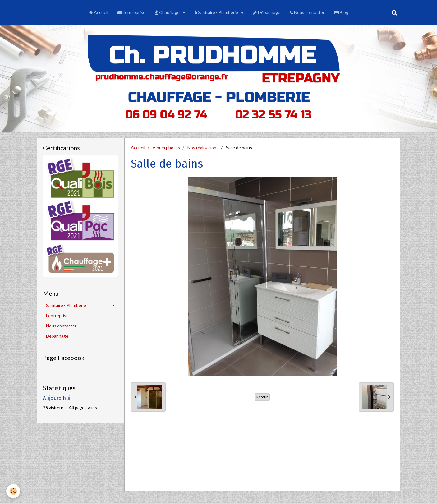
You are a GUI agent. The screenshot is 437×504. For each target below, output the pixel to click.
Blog (341, 12)
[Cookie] (13, 491)
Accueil (99, 12)
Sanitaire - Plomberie (217, 12)
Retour (262, 397)
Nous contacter (307, 12)
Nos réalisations (203, 148)
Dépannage (267, 12)
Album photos (166, 148)
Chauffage (168, 12)
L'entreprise (131, 12)
